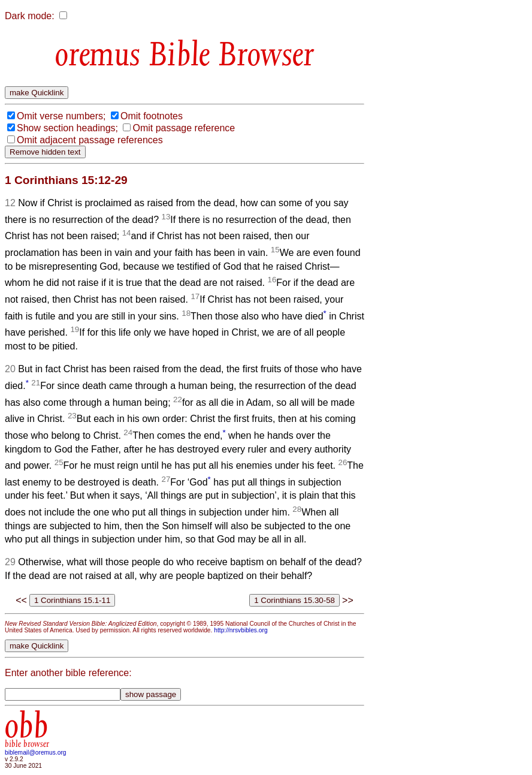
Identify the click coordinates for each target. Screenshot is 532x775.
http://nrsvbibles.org (241, 630)
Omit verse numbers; (61, 116)
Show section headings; (67, 128)
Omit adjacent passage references (90, 140)
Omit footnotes (152, 116)
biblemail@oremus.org (36, 753)
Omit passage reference (184, 128)
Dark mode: (30, 16)
